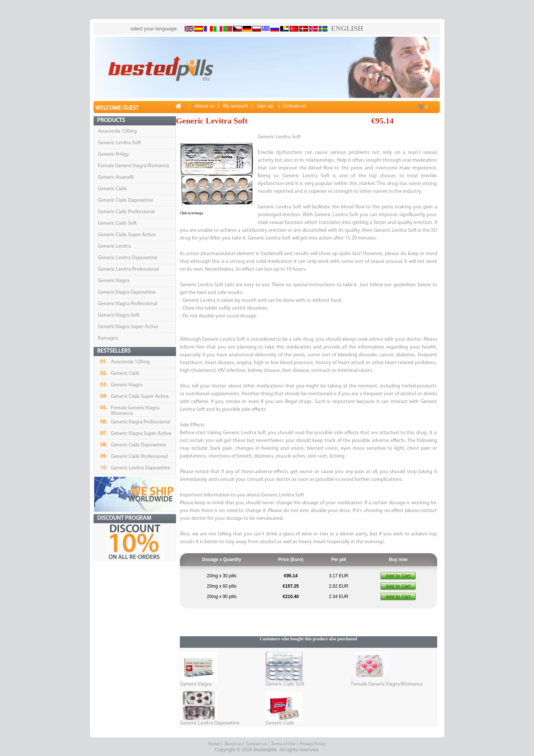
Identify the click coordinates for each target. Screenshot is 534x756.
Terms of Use (283, 744)
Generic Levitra (114, 246)
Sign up (265, 106)
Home (214, 744)
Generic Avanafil (116, 177)
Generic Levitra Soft (119, 143)
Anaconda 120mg (117, 131)
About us (233, 744)
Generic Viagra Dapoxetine (127, 292)
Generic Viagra (114, 281)
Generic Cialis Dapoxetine (126, 200)
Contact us (256, 744)
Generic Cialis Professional (126, 212)
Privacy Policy (313, 744)
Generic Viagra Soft (119, 315)
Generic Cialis (112, 189)
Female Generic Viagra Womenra (133, 166)
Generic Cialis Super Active (127, 235)
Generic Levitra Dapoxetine (128, 258)
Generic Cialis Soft (117, 223)
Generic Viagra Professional (128, 304)
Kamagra (108, 338)
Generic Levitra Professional (128, 269)
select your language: (154, 29)
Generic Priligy (113, 154)
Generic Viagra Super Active (128, 327)
